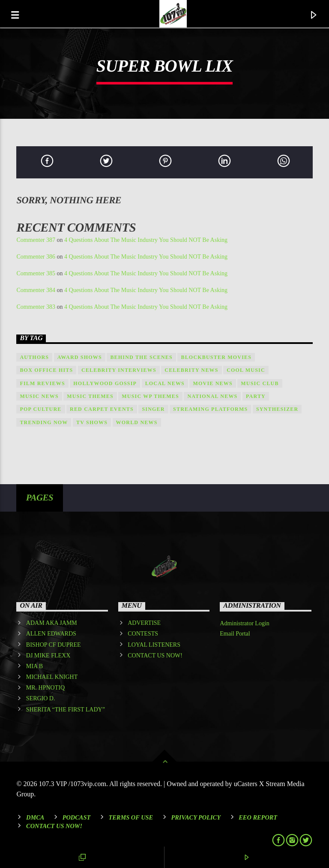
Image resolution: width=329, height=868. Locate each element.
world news (137, 422)
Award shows (80, 357)
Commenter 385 (36, 273)
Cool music (246, 370)
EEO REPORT (258, 817)
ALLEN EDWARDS (51, 634)
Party (256, 396)
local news (165, 383)
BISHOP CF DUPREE (54, 645)
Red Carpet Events (102, 409)
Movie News (212, 383)
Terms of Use (131, 817)
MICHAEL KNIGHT (52, 677)
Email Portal (235, 634)
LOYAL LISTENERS (154, 645)
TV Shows (92, 422)
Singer (153, 409)
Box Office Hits (46, 370)
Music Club (260, 383)
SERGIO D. (41, 698)
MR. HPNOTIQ (45, 688)
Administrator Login (245, 623)
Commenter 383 (36, 307)
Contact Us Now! (54, 826)
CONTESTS (143, 634)
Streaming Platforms (210, 409)
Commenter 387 (36, 240)
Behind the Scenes (141, 357)
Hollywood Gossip (105, 383)
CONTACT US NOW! (155, 656)
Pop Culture (40, 409)
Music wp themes (150, 396)
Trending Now (44, 422)
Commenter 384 (36, 290)
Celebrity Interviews (119, 370)
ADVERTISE (144, 623)
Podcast (77, 817)
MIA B (34, 666)
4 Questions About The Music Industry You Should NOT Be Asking (146, 240)
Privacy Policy (196, 817)
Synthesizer (277, 409)
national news (212, 396)
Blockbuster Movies (216, 357)
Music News (39, 396)
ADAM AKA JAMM (52, 623)
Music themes (90, 396)
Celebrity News (191, 370)
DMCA (35, 817)
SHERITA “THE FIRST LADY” (66, 710)
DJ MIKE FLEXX (48, 656)
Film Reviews (42, 383)
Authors (34, 357)
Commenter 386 (36, 257)
